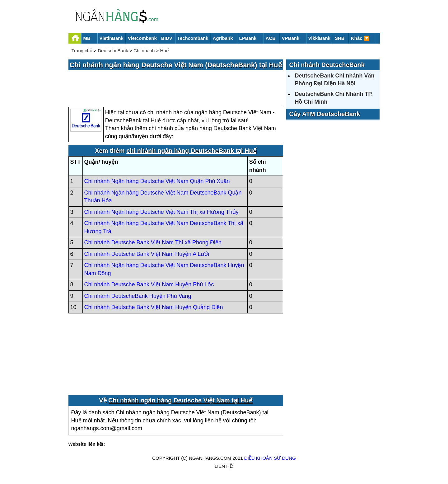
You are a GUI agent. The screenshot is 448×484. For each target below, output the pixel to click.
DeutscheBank (113, 51)
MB (87, 38)
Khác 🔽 (360, 38)
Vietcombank (142, 38)
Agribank (223, 38)
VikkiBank (319, 38)
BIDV (167, 38)
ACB (271, 38)
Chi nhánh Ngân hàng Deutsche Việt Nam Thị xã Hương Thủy (161, 212)
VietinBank (112, 38)
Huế (164, 51)
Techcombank (193, 38)
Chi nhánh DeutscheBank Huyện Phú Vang (138, 296)
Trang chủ (82, 51)
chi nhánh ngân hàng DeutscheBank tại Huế (191, 151)
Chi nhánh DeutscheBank (327, 65)
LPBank (248, 38)
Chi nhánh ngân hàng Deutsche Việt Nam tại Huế (180, 400)
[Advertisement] (176, 89)
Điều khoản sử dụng (270, 458)
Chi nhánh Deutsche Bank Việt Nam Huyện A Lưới (147, 254)
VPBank (291, 38)
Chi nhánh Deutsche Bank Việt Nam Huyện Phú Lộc (149, 284)
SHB (340, 38)
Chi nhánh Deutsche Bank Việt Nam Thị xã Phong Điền (153, 242)
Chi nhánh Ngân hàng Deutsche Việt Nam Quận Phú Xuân (157, 181)
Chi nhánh (144, 51)
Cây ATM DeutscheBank (325, 114)
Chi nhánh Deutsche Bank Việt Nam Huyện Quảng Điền (154, 307)
